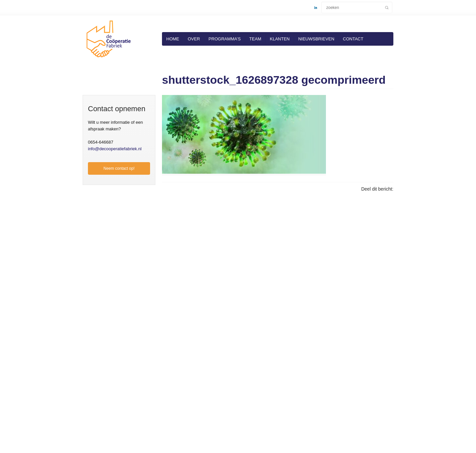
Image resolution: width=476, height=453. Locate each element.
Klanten (280, 39)
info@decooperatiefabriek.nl (115, 149)
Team (255, 39)
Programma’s (225, 39)
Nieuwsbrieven (316, 39)
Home (173, 39)
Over (194, 39)
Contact (353, 39)
